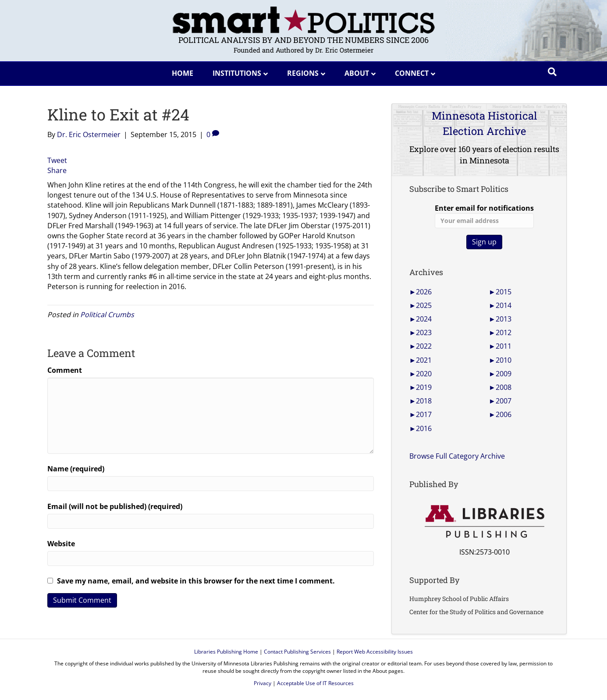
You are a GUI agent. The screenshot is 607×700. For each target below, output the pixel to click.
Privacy (263, 683)
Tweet (57, 160)
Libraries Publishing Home (226, 652)
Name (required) (76, 469)
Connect (412, 73)
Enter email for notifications (484, 216)
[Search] (552, 72)
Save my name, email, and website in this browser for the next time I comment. (196, 581)
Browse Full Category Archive (457, 456)
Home (183, 73)
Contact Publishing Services (297, 652)
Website (61, 544)
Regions (303, 73)
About (357, 73)
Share (57, 170)
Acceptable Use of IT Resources (315, 683)
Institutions (237, 73)
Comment (65, 370)
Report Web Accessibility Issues (375, 652)
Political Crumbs (107, 315)
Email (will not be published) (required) (115, 506)
